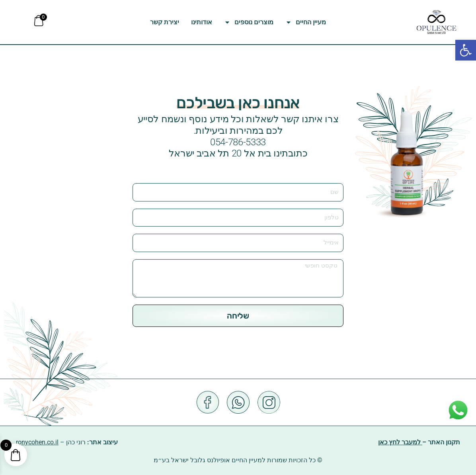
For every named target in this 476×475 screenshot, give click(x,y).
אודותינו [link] (202, 22)
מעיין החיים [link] (306, 22)
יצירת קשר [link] (165, 22)
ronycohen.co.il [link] (37, 443)
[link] (466, 50)
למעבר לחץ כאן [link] (400, 443)
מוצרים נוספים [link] (249, 22)
